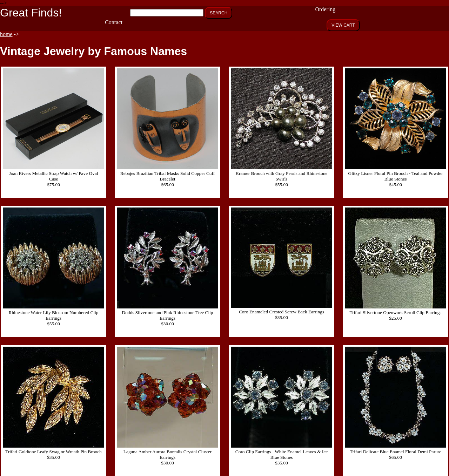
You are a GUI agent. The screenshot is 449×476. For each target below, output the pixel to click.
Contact (114, 22)
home (6, 34)
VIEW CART (343, 25)
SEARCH (219, 13)
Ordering (325, 9)
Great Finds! (31, 13)
